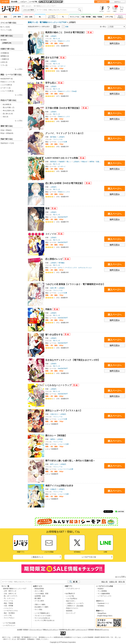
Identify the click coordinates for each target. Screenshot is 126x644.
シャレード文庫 (63, 444)
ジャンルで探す (29, 10)
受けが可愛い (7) (9, 108)
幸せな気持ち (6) (9, 111)
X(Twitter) (101, 606)
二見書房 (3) (5, 59)
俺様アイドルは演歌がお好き (59, 486)
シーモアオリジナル (11, 611)
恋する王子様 (52, 58)
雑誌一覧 (104, 582)
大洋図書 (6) (5, 53)
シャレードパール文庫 (66, 469)
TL (63, 17)
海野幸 (53, 439)
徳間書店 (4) (5, 56)
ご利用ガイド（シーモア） (75, 603)
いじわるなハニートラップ (59, 385)
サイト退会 (38, 609)
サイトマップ (71, 613)
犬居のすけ (54, 414)
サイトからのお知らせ (42, 618)
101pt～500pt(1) (6, 130)
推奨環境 (69, 611)
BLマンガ (57, 39)
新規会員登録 (39, 589)
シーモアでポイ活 (89, 557)
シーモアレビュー (9, 625)
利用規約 (26, 630)
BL (40, 17)
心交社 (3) (4, 62)
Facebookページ (103, 603)
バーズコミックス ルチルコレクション (78, 268)
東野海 (92, 162)
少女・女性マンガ (10, 594)
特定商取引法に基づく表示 (67, 630)
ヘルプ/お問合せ (72, 599)
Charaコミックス (64, 41)
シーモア (5, 2)
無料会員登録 (102, 2)
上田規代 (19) (7, 43)
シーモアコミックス (52, 17)
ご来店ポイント (37, 557)
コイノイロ (51, 234)
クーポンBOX (39, 601)
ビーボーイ (62, 66)
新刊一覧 (122, 582)
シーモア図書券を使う (42, 613)
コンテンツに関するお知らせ (45, 620)
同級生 (49, 309)
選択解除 (4, 40)
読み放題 (14, 2)
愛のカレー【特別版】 (56, 436)
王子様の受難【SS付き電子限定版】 (63, 108)
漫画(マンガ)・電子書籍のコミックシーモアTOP (47, 22)
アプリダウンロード (73, 589)
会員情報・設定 (40, 596)
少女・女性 (29, 17)
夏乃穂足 (53, 137)
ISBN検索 (91, 630)
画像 (65, 27)
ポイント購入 (39, 591)
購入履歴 (38, 598)
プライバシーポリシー (36, 630)
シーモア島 (33, 2)
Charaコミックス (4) (8, 82)
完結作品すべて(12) (7, 143)
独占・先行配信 (9, 613)
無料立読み (115, 43)
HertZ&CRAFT (63, 217)
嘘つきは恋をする (54, 335)
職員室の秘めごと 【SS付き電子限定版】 (66, 32)
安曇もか (99, 162)
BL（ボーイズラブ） (11, 596)
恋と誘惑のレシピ (54, 259)
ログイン (117, 2)
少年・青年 (17, 17)
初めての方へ (71, 601)
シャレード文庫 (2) (7, 91)
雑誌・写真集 (97, 17)
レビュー (24, 2)
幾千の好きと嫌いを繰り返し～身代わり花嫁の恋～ (70, 461)
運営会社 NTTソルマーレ (102, 630)
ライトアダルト (120, 17)
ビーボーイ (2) (5, 88)
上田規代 (53, 36)
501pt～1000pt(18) (7, 133)
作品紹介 (101, 589)
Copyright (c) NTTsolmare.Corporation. (63, 642)
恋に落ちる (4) (8, 114)
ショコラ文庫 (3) (6, 85)
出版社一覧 (113, 582)
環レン (69, 162)
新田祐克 (53, 162)
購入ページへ (115, 38)
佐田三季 (53, 288)
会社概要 (20, 630)
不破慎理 (61, 162)
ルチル (60, 268)
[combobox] (59, 10)
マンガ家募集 (102, 591)
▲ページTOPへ (121, 577)
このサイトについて (81, 630)
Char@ (74, 91)
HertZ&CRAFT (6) (7, 79)
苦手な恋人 (51, 83)
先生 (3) (5, 117)
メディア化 (109, 17)
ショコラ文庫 (62, 142)
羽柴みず (84, 162)
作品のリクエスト (72, 608)
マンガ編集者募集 (104, 594)
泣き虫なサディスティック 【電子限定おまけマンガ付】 (73, 360)
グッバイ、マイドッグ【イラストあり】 (65, 133)
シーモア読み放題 (9, 623)
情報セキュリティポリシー (51, 630)
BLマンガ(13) (5, 27)
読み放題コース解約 (41, 607)
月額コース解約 (40, 605)
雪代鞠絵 (61, 263)
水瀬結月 (53, 489)
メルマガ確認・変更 (41, 594)
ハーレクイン (9, 608)
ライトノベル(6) (6, 30)
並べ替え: (104, 27)
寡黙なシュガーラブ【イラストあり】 (64, 411)
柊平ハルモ (54, 464)
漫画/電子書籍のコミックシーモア (15, 589)
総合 (6, 17)
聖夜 (48, 208)
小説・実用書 (86, 17)
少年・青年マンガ (10, 591)
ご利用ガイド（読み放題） (75, 606)
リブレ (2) (4, 65)
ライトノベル (74, 17)
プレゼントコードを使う (43, 616)
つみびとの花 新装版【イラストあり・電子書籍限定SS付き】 (75, 284)
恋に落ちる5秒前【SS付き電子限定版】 (65, 183)
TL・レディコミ (9, 598)
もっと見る (19, 69)
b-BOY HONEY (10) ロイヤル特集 (62, 158)
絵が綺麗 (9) (7, 104)
